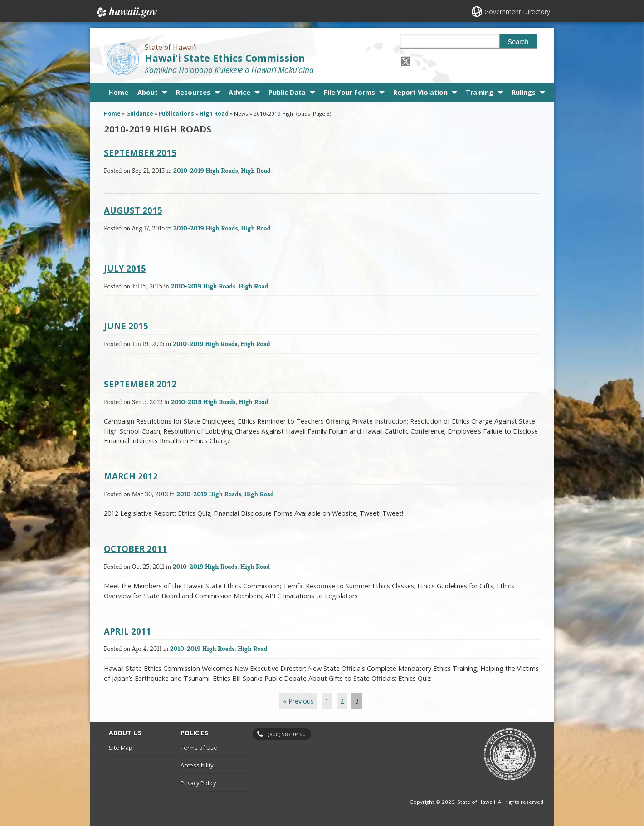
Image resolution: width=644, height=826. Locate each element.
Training (480, 92)
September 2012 (140, 384)
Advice (239, 92)
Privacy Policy (198, 783)
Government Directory (517, 12)
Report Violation (420, 92)
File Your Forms (349, 92)
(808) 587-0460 (287, 734)
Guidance (140, 114)
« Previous (298, 701)
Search (518, 42)
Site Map (121, 748)
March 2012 (131, 476)
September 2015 (140, 153)
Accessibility (197, 765)
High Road (214, 114)
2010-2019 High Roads (206, 170)
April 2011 (127, 631)
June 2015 (126, 326)
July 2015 (125, 268)
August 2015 (133, 210)
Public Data (287, 92)
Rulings (524, 92)
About (148, 92)
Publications (176, 114)
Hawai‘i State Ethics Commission (225, 58)
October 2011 (135, 549)
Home (118, 92)
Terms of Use (199, 748)
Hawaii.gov (126, 12)
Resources (193, 92)
